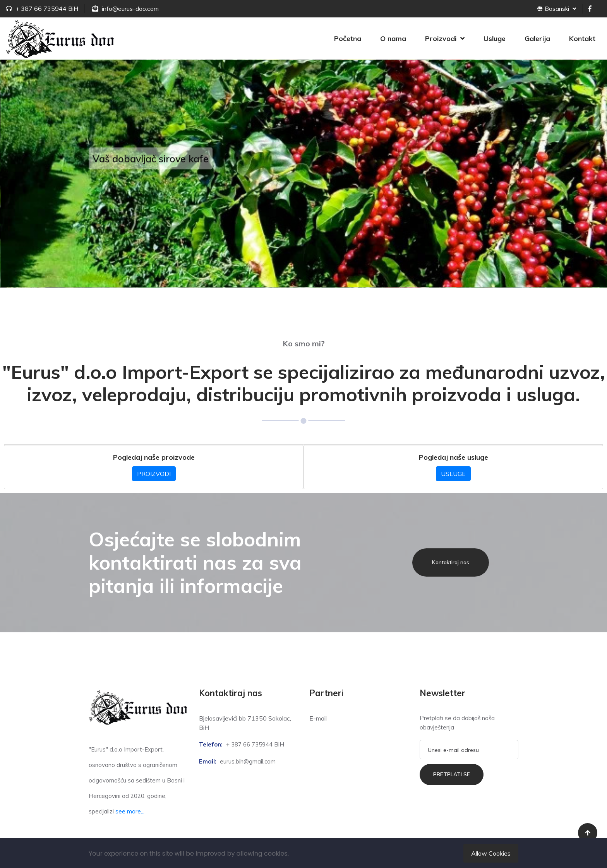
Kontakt (582, 39)
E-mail (318, 718)
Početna (348, 39)
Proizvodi (441, 39)
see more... (130, 811)
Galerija (537, 39)
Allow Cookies (491, 853)
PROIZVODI (154, 474)
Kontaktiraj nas (451, 562)
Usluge (495, 39)
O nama (393, 39)
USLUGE (453, 474)
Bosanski (557, 9)
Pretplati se (452, 774)
